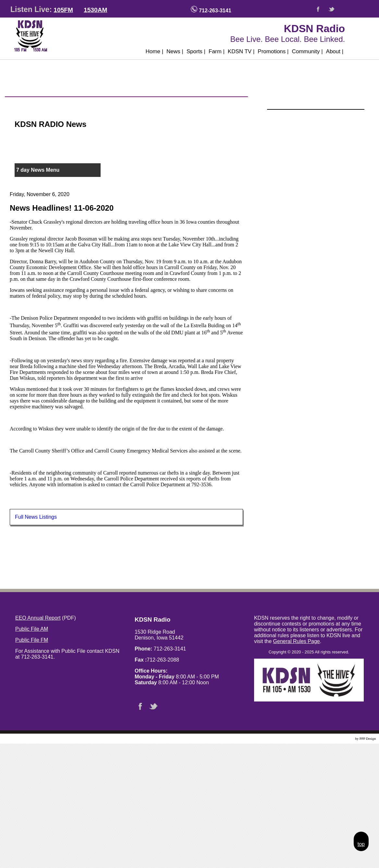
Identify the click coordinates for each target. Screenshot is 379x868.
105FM (63, 10)
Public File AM (32, 629)
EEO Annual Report (38, 618)
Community (307, 51)
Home (155, 51)
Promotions (273, 51)
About (335, 51)
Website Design (343, 739)
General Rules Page (297, 641)
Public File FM (32, 640)
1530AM (96, 10)
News (175, 51)
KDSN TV (241, 51)
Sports (196, 51)
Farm (217, 51)
